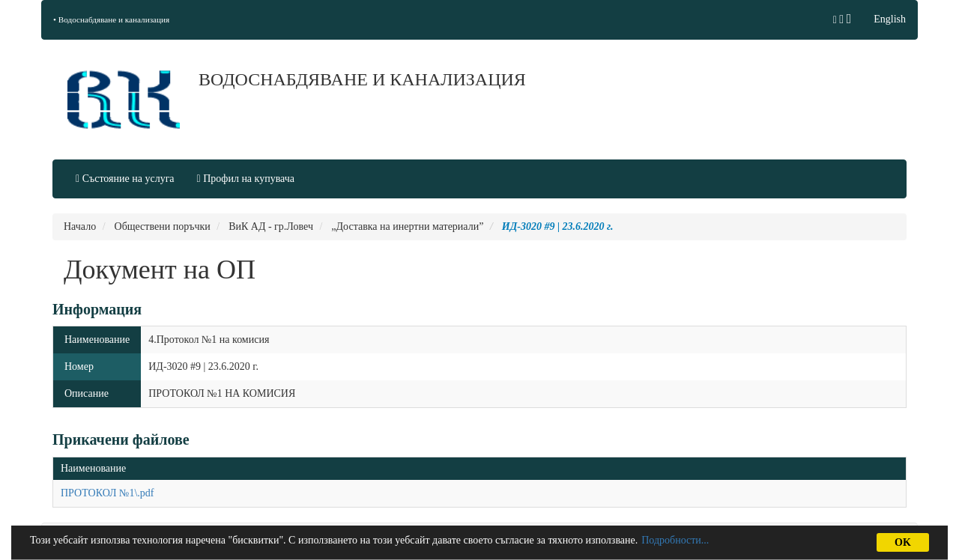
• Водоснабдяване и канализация (111, 19)
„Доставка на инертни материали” (407, 226)
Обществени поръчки (163, 226)
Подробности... (675, 540)
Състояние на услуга (125, 179)
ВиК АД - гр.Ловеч (271, 226)
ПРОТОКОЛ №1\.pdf (107, 493)
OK (903, 542)
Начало (80, 226)
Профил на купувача (246, 179)
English (890, 19)
